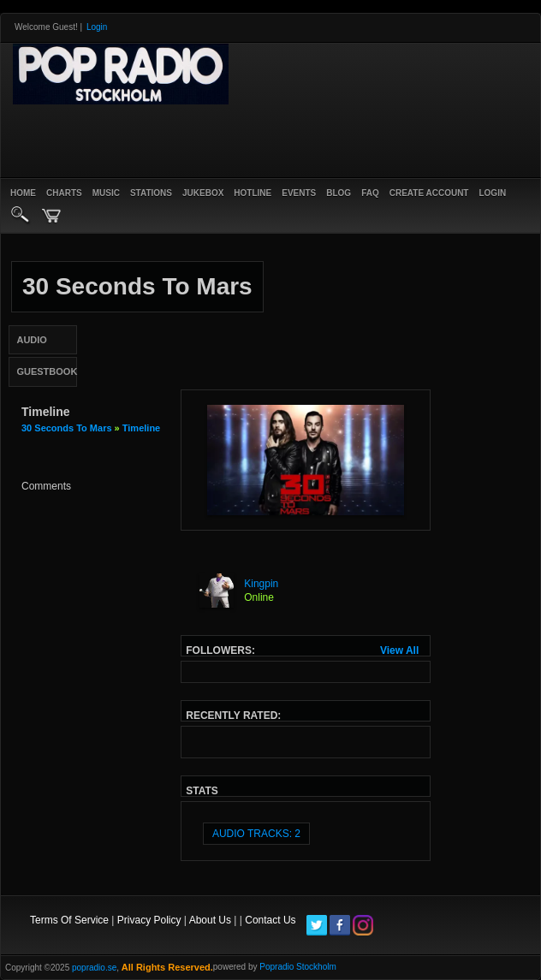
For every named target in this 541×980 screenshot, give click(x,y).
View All (399, 650)
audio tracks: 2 (256, 834)
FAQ (370, 193)
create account (429, 193)
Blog (339, 193)
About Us (210, 920)
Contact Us (270, 920)
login (492, 193)
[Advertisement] (210, 139)
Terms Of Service (69, 920)
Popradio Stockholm (298, 967)
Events (299, 193)
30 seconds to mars (67, 428)
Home (23, 193)
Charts (64, 193)
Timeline (141, 428)
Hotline (253, 193)
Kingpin (261, 584)
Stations (151, 193)
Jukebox (203, 193)
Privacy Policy (149, 920)
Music (106, 193)
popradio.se (94, 968)
